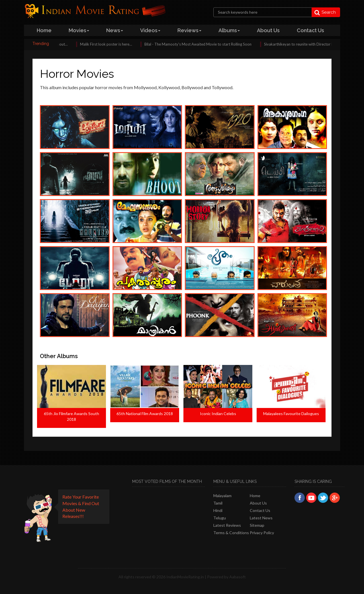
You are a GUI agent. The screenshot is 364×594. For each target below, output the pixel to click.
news (115, 30)
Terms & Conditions (231, 533)
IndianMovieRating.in (185, 577)
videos (150, 30)
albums (229, 30)
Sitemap (257, 525)
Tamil (218, 503)
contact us (310, 30)
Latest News (261, 518)
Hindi (218, 510)
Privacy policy (262, 533)
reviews (189, 30)
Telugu (220, 518)
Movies (79, 30)
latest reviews (227, 525)
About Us (258, 503)
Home (255, 496)
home (44, 30)
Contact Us (260, 510)
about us (268, 30)
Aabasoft (238, 577)
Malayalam (222, 496)
